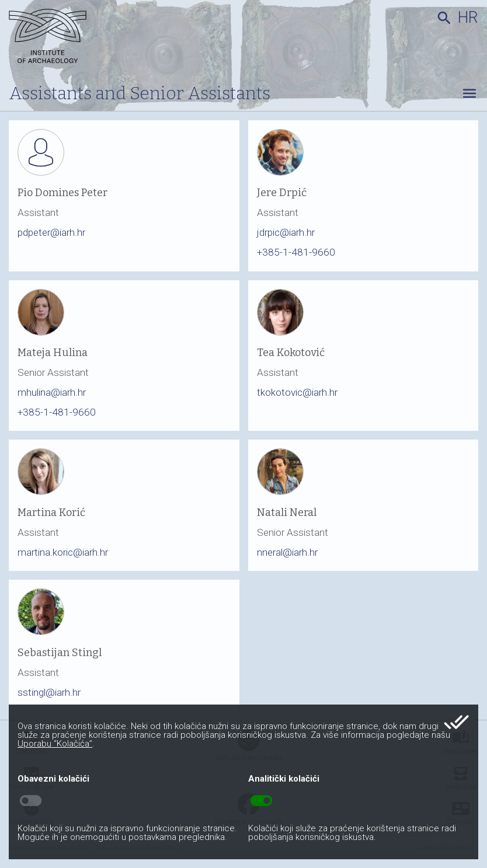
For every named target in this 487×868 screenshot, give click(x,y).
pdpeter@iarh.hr (51, 232)
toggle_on (261, 801)
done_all (456, 722)
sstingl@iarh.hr (49, 692)
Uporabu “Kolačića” (55, 744)
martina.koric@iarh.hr (63, 552)
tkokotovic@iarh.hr (297, 392)
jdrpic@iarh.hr (286, 232)
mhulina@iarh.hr (52, 392)
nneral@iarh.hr (287, 552)
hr (468, 18)
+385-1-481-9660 (296, 252)
